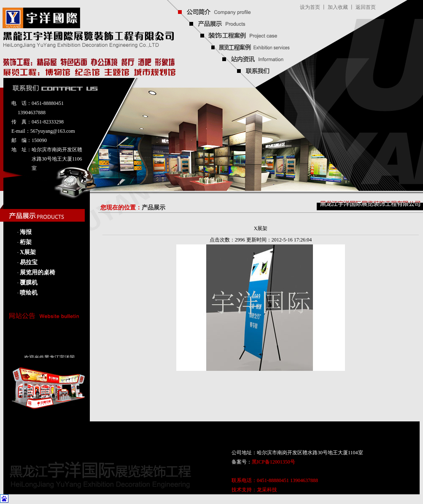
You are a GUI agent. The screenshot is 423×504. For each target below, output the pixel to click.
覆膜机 (29, 283)
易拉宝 (29, 262)
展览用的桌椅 (38, 272)
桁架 (26, 242)
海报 (26, 232)
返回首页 (366, 7)
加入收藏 (338, 7)
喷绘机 (29, 293)
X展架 (28, 252)
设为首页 (310, 7)
